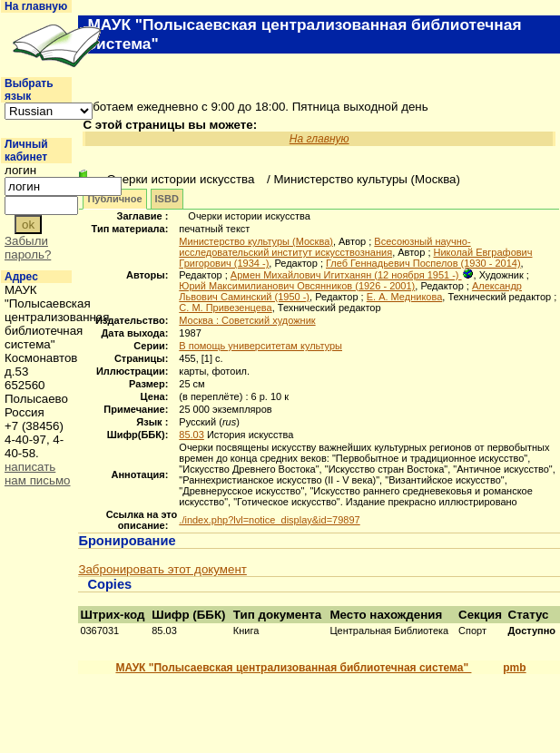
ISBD (167, 199)
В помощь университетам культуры (260, 346)
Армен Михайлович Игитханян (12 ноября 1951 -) (346, 275)
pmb (514, 668)
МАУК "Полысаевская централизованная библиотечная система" (293, 668)
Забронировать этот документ (162, 569)
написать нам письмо (38, 474)
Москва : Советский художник (247, 320)
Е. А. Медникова (405, 297)
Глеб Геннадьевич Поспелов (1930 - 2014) (423, 263)
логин (20, 170)
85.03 (192, 435)
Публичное (114, 199)
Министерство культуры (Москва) (256, 241)
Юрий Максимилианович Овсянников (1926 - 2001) (297, 286)
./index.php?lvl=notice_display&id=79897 (269, 520)
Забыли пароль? (28, 248)
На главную (36, 6)
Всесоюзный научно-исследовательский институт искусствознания (324, 247)
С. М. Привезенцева (225, 308)
